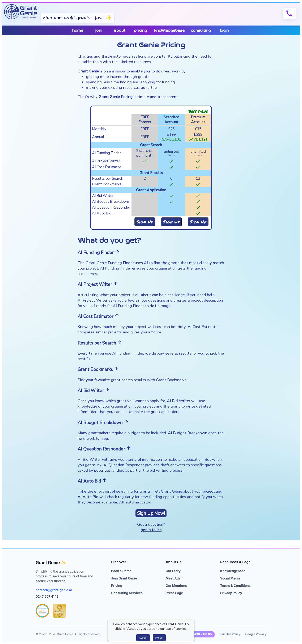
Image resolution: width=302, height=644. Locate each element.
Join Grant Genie (124, 578)
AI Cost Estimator (107, 167)
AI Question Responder (111, 207)
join (99, 30)
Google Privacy (256, 634)
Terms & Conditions (235, 586)
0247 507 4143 (47, 597)
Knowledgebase (233, 571)
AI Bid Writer (103, 196)
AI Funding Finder (107, 153)
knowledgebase (169, 30)
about (120, 30)
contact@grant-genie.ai (54, 590)
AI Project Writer (106, 161)
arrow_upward (117, 252)
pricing (141, 30)
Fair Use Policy (230, 634)
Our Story (173, 571)
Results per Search (108, 179)
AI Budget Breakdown (111, 202)
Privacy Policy (231, 593)
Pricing (117, 586)
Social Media (230, 578)
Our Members (176, 586)
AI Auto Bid (102, 213)
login (224, 30)
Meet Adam (175, 578)
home (78, 30)
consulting (201, 30)
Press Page (174, 593)
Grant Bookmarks (107, 184)
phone (289, 14)
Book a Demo (121, 571)
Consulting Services (127, 593)
